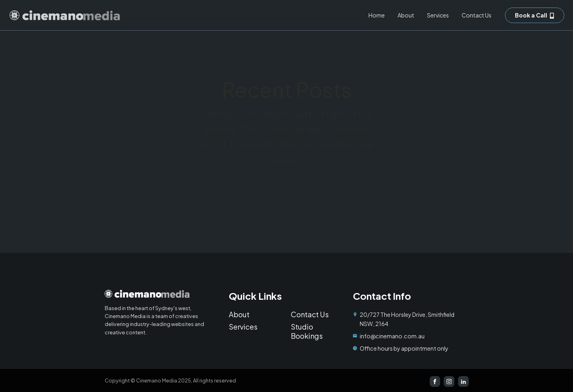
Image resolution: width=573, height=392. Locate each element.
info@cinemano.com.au (392, 336)
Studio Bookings (307, 331)
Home (377, 15)
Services (438, 15)
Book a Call (531, 15)
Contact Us (477, 15)
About (406, 15)
